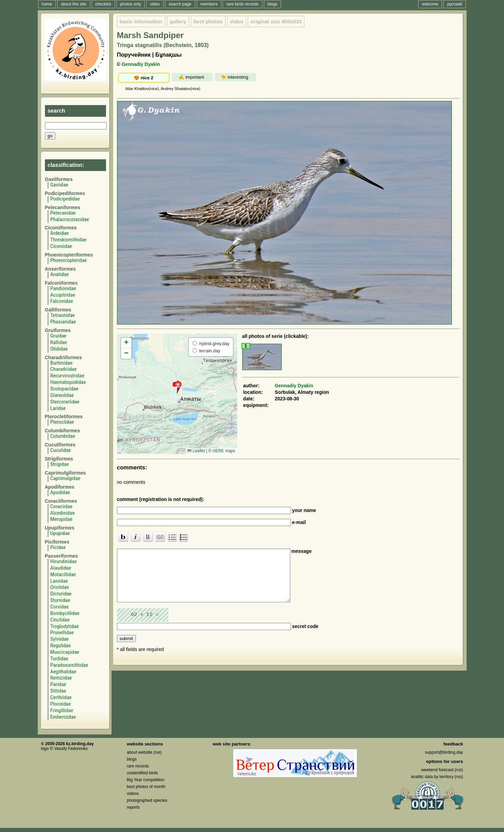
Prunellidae (62, 632)
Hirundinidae (64, 561)
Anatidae (60, 274)
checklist (103, 4)
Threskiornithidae (69, 240)
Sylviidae (60, 639)
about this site (74, 4)
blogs (273, 4)
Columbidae (63, 436)
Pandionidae (63, 288)
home (47, 4)
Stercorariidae (65, 402)
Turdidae (60, 659)
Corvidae (60, 607)
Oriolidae (60, 587)
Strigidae (60, 464)
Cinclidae (60, 620)
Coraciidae (62, 506)
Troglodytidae (65, 626)
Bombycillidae (65, 613)
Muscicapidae (65, 652)
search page (180, 4)
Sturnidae (60, 600)
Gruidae (58, 336)
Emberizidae (63, 717)
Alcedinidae (63, 513)
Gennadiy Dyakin (141, 64)
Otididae (59, 349)
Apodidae (60, 492)
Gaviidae (59, 185)
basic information (141, 21)
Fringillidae (62, 710)
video (155, 4)
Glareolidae (62, 395)
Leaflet (196, 451)
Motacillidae (63, 574)
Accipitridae (63, 295)
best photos (208, 21)
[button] (177, 387)
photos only (131, 4)
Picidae (58, 547)
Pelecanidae (63, 213)
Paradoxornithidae (69, 665)
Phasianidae (63, 322)
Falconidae (62, 301)
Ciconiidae (61, 246)
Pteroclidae (62, 422)
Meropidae (61, 519)
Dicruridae (61, 594)
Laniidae (59, 581)
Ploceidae (61, 704)
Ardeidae (60, 233)
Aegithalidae (63, 672)
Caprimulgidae (66, 478)
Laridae (58, 408)
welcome (430, 4)
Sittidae (58, 691)
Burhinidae (62, 363)
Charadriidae (64, 369)
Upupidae (60, 533)
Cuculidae (61, 450)
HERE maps (224, 451)
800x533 (276, 21)
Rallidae (59, 342)
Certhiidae (61, 697)
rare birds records (243, 4)
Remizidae (61, 678)
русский (454, 4)
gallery (178, 21)
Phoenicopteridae (69, 260)
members (209, 4)
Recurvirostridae (67, 376)
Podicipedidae (65, 199)
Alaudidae (61, 568)
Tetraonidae (63, 315)
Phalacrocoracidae (70, 219)
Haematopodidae (68, 382)
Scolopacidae (65, 389)
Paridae (58, 684)
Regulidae (61, 646)
